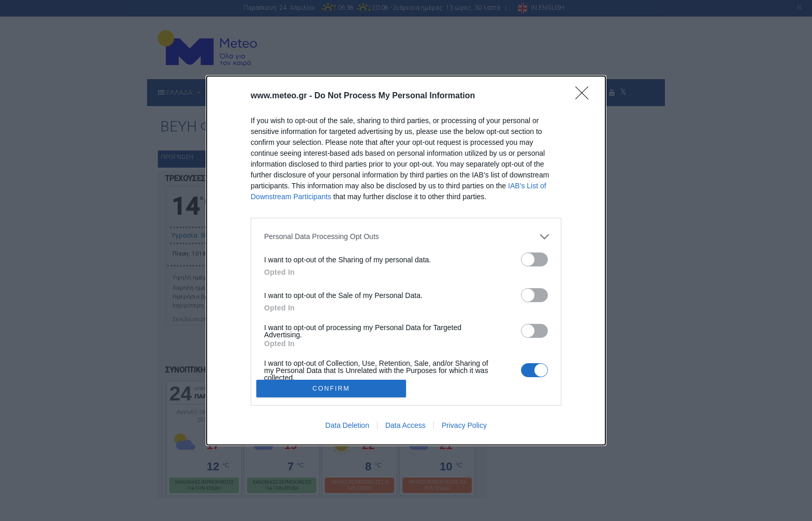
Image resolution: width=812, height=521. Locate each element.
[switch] (534, 259)
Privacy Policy (464, 425)
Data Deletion (347, 425)
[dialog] (406, 260)
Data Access (405, 425)
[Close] (585, 96)
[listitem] (406, 237)
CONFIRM (331, 389)
